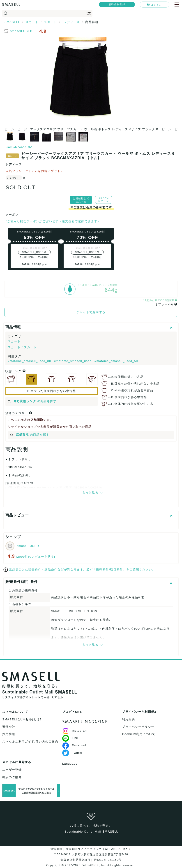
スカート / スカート (22, 347)
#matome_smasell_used (73, 361)
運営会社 (9, 727)
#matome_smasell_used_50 (116, 361)
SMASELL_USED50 (34, 252)
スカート (14, 341)
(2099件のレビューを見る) (36, 557)
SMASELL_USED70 (87, 252)
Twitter (72, 753)
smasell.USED (21, 31)
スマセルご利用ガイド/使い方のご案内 (30, 742)
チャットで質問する (91, 312)
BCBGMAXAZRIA (19, 147)
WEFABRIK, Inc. (95, 865)
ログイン (154, 5)
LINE (71, 738)
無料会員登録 (117, 4)
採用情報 (9, 734)
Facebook (75, 745)
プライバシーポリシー (138, 727)
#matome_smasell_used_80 (30, 361)
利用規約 (128, 719)
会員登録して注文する (81, 200)
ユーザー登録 (12, 770)
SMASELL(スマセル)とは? (22, 719)
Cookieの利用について (139, 734)
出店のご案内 (12, 777)
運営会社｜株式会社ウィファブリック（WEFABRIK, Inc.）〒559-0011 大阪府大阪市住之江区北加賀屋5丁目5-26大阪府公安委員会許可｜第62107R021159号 (91, 854)
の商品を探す (32, 401)
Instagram (75, 731)
